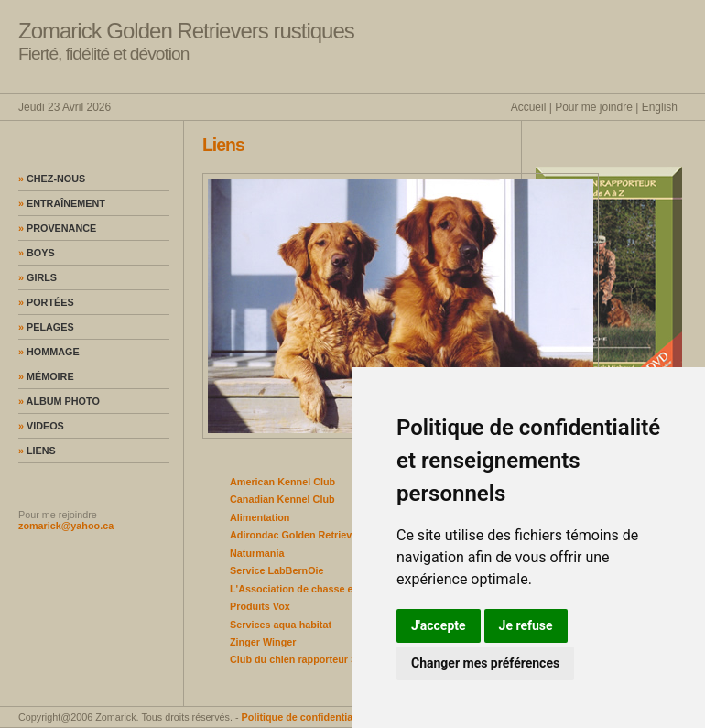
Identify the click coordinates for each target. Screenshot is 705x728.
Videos (41, 426)
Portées (46, 302)
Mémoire (46, 376)
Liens (37, 451)
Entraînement (62, 203)
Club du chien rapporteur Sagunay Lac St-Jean (340, 659)
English (660, 107)
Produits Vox (260, 606)
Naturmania (257, 553)
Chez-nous (52, 179)
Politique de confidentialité (304, 717)
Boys (37, 253)
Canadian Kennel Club (282, 499)
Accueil (529, 107)
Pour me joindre (594, 107)
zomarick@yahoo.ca (66, 526)
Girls (38, 277)
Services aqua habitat (281, 625)
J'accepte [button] (439, 625)
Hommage (49, 352)
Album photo (59, 401)
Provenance (57, 228)
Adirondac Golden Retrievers (298, 535)
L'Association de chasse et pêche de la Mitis (334, 589)
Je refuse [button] (526, 625)
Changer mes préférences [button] (485, 663)
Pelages (46, 327)
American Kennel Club (282, 482)
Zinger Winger (263, 642)
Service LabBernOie (277, 570)
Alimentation (260, 517)
